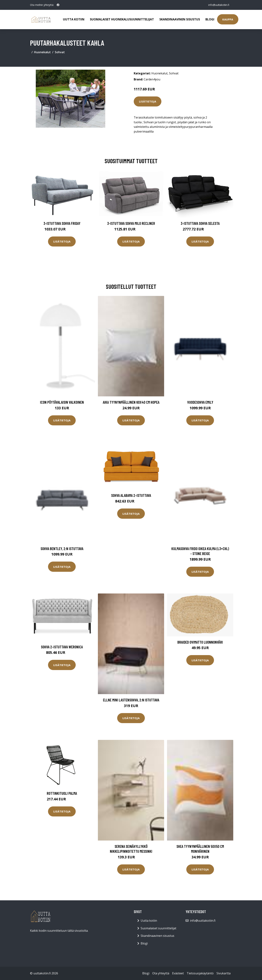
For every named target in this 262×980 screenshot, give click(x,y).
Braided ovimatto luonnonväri (200, 642)
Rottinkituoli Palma (62, 793)
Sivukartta (224, 973)
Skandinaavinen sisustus (180, 19)
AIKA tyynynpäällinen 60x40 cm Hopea (131, 402)
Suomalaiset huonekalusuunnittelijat (122, 19)
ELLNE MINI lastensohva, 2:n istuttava (131, 700)
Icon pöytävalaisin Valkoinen (62, 402)
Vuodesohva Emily (200, 402)
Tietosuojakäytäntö (200, 973)
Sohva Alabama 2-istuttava (131, 495)
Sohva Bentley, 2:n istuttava (62, 549)
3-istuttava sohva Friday (62, 223)
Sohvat (60, 52)
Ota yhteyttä (161, 973)
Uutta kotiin (74, 19)
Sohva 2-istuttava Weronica (62, 647)
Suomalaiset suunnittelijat (158, 928)
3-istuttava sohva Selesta (200, 223)
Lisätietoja (148, 101)
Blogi (210, 19)
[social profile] (58, 5)
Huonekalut (42, 52)
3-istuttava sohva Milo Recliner (131, 223)
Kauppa (228, 19)
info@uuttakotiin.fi (218, 5)
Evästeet (178, 973)
